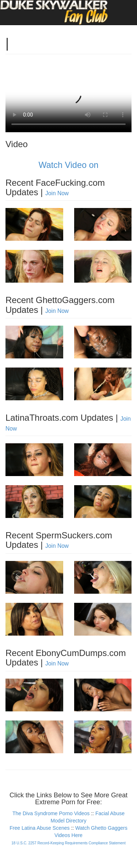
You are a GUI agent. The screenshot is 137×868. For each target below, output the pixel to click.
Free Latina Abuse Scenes (39, 828)
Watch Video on (69, 165)
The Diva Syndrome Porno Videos (51, 813)
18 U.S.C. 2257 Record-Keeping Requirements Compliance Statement (68, 843)
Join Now (57, 193)
